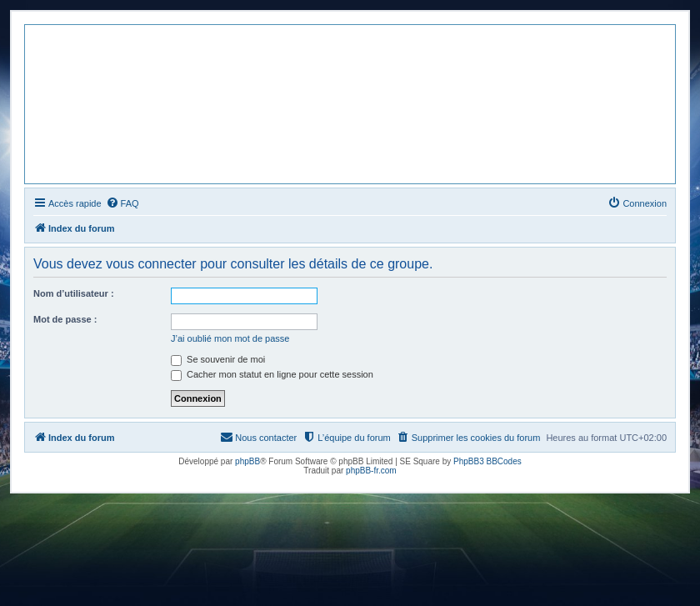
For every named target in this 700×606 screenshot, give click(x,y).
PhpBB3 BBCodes (487, 461)
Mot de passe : (65, 319)
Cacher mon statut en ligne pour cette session (272, 374)
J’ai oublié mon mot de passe (230, 338)
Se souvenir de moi (218, 359)
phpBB (247, 461)
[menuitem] (122, 203)
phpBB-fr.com (371, 471)
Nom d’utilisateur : (74, 293)
